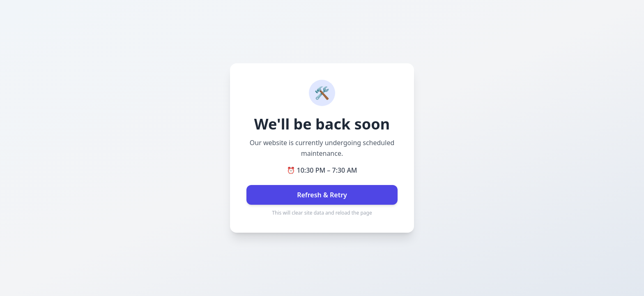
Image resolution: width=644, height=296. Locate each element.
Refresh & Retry (322, 195)
